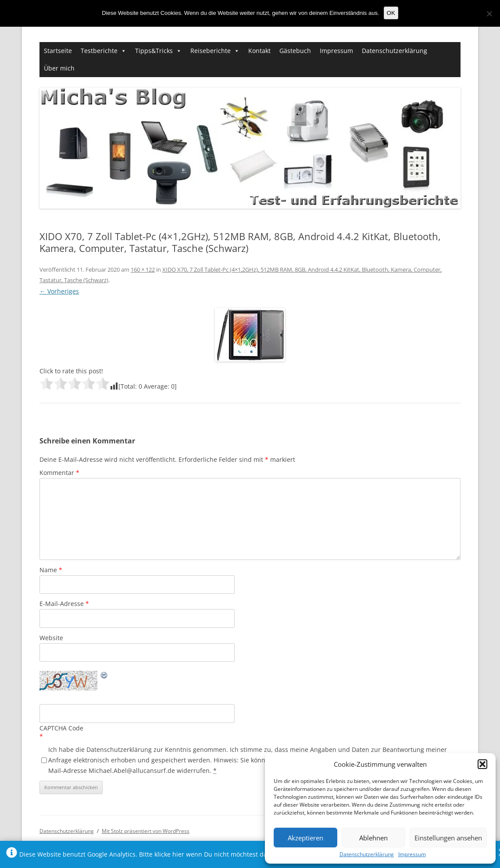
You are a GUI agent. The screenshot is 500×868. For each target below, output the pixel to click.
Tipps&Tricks (154, 51)
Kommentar (59, 473)
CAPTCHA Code (61, 728)
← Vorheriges (59, 291)
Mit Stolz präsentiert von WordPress (146, 831)
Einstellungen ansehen (448, 838)
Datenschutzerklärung (367, 854)
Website (51, 638)
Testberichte (99, 51)
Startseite (58, 51)
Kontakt (259, 51)
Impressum (412, 854)
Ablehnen (373, 838)
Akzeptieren (305, 838)
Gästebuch (295, 51)
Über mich (59, 68)
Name (51, 570)
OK (391, 13)
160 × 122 (143, 269)
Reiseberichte (211, 51)
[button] (482, 764)
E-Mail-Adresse (64, 604)
